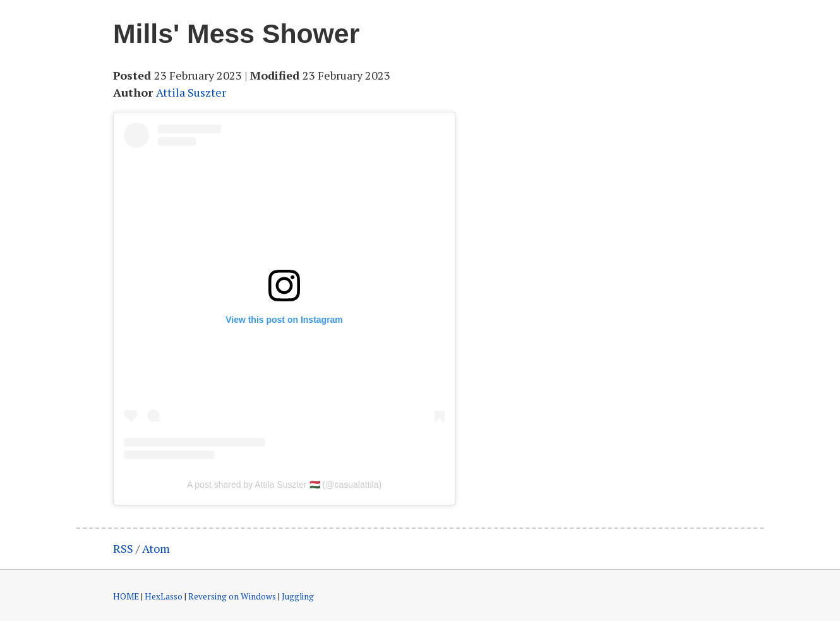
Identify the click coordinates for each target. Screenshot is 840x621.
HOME (126, 596)
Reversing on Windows (232, 596)
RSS (123, 548)
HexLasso (164, 596)
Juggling (298, 596)
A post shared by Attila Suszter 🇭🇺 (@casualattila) (284, 485)
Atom (156, 548)
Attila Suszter (191, 92)
